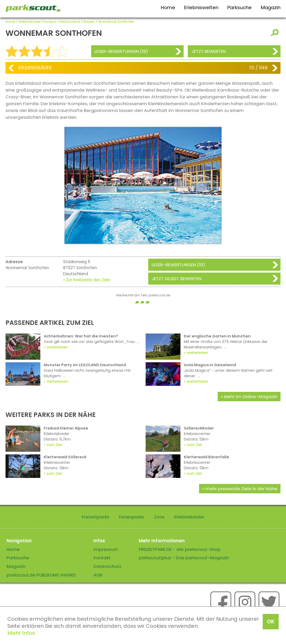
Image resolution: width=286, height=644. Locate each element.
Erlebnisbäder (30, 22)
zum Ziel (54, 445)
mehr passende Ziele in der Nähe (241, 489)
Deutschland (70, 22)
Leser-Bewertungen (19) (121, 51)
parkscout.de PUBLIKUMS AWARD (41, 575)
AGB (98, 575)
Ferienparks (131, 517)
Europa (50, 22)
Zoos (159, 517)
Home (168, 7)
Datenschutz (107, 566)
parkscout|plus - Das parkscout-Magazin (184, 558)
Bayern (89, 22)
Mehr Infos (21, 633)
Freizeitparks (95, 517)
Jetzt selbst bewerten (177, 279)
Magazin (271, 7)
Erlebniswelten (201, 7)
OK (271, 622)
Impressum (106, 549)
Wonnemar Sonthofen (116, 22)
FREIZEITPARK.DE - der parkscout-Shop (180, 549)
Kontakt (102, 558)
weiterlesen (57, 347)
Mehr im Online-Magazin (251, 397)
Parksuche (240, 7)
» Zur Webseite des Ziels (87, 280)
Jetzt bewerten (209, 51)
